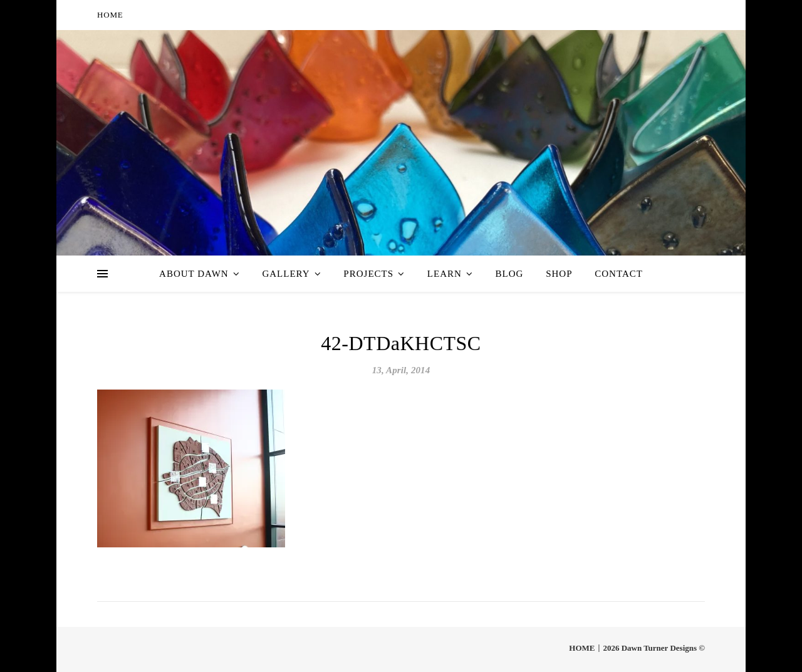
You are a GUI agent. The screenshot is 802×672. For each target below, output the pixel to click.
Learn (445, 274)
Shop (559, 274)
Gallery (286, 274)
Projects (368, 274)
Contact (619, 274)
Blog (510, 274)
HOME (110, 15)
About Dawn (194, 274)
